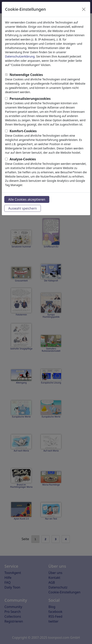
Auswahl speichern (23, 208)
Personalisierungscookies (30, 99)
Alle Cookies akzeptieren (27, 199)
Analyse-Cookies (23, 159)
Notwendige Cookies (26, 75)
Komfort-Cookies (23, 131)
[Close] (84, 9)
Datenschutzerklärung (20, 56)
